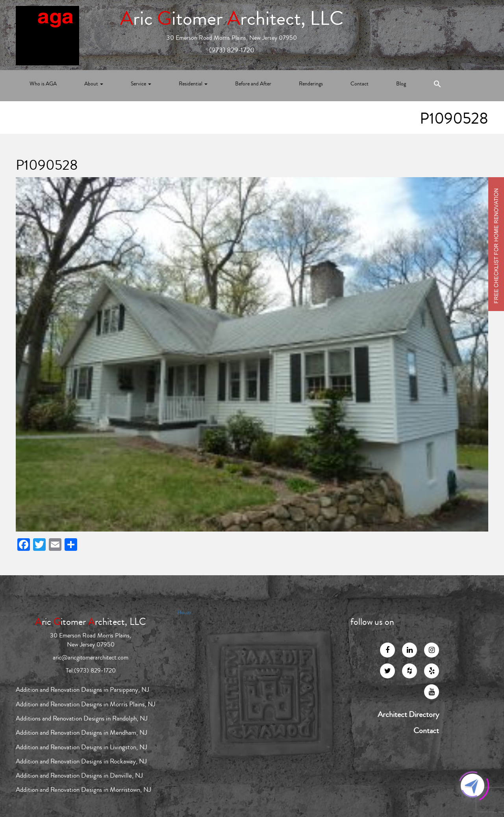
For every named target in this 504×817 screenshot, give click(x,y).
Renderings (311, 84)
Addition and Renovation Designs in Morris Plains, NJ (86, 704)
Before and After (253, 84)
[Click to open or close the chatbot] (472, 786)
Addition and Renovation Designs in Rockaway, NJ (81, 761)
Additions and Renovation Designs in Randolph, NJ (82, 718)
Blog (401, 84)
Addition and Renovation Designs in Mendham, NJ (82, 733)
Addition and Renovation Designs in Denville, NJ (79, 775)
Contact (359, 84)
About (94, 84)
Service (141, 84)
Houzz (184, 613)
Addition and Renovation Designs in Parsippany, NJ (82, 690)
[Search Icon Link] (437, 86)
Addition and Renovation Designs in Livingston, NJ (82, 747)
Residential (193, 84)
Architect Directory (408, 715)
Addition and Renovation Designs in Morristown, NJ (83, 790)
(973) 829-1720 (232, 50)
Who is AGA (43, 84)
